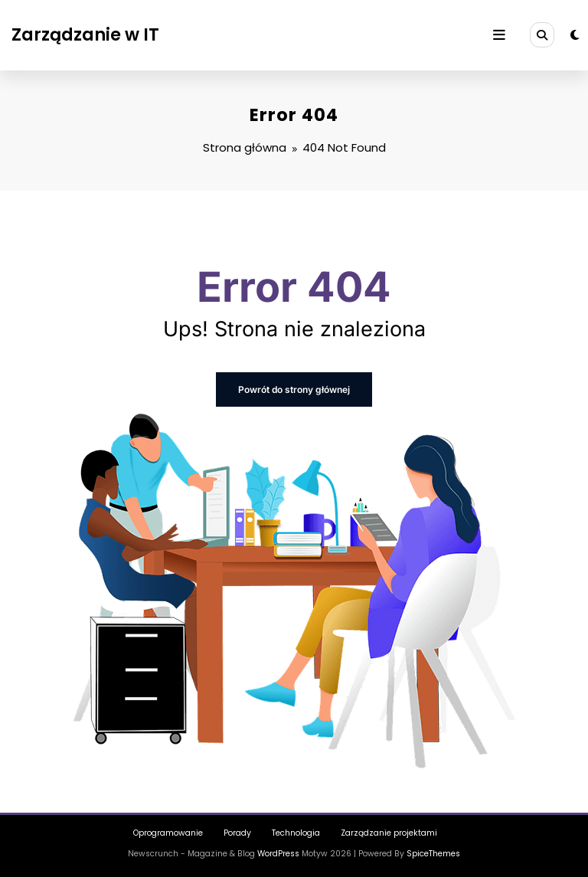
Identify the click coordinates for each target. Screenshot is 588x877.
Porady (237, 833)
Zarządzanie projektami (389, 833)
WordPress (278, 854)
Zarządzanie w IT (85, 34)
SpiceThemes (433, 854)
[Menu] (499, 35)
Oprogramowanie (168, 833)
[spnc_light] (575, 35)
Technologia (296, 833)
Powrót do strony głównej (294, 389)
